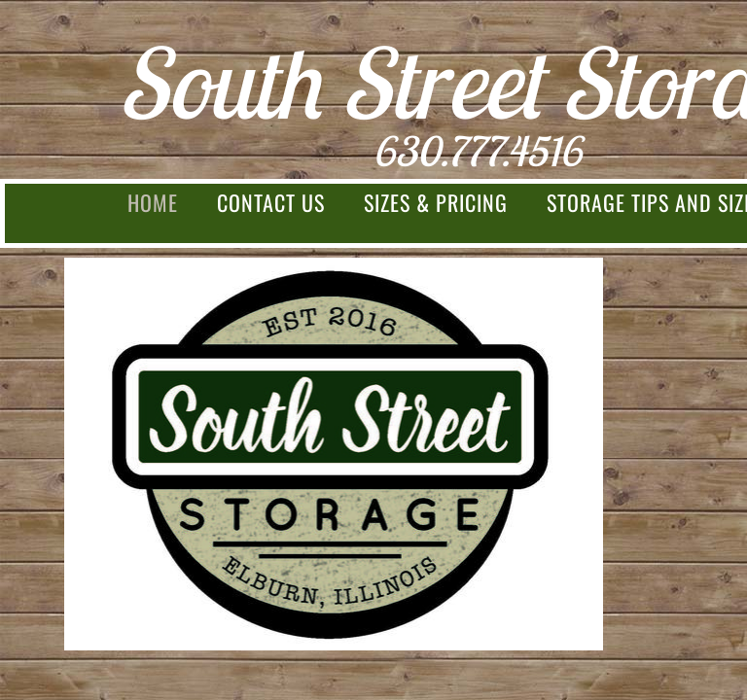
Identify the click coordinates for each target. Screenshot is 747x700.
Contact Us (271, 202)
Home (153, 202)
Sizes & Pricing (436, 202)
